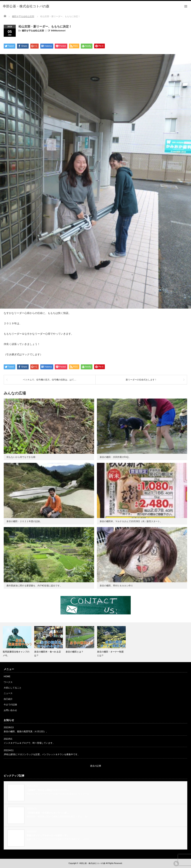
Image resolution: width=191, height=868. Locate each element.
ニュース (8, 693)
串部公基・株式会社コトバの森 (92, 863)
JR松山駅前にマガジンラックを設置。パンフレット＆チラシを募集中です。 (42, 754)
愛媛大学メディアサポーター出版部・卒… (48, 835)
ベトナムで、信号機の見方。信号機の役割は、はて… (50, 380)
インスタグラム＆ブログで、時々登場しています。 (29, 743)
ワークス (8, 682)
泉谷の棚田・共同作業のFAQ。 (115, 457)
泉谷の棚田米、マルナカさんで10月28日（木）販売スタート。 (131, 521)
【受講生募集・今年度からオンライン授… (48, 813)
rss (176, 864)
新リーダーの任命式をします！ (141, 380)
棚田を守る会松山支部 (33, 31)
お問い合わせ (10, 710)
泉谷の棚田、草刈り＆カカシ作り (116, 586)
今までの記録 (10, 705)
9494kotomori (58, 31)
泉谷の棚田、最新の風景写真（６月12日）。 (26, 732)
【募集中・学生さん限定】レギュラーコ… (48, 790)
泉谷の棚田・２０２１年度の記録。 (24, 521)
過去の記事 (96, 766)
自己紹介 (8, 699)
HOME (7, 676)
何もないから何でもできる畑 (21, 457)
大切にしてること (13, 688)
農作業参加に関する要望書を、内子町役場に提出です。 (34, 586)
